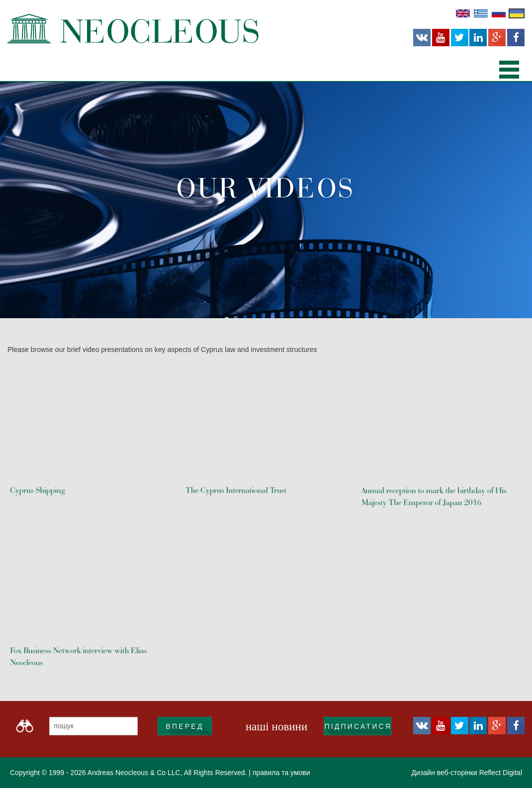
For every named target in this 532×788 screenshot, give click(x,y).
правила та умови (281, 773)
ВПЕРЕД (184, 726)
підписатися (358, 726)
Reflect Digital (501, 773)
